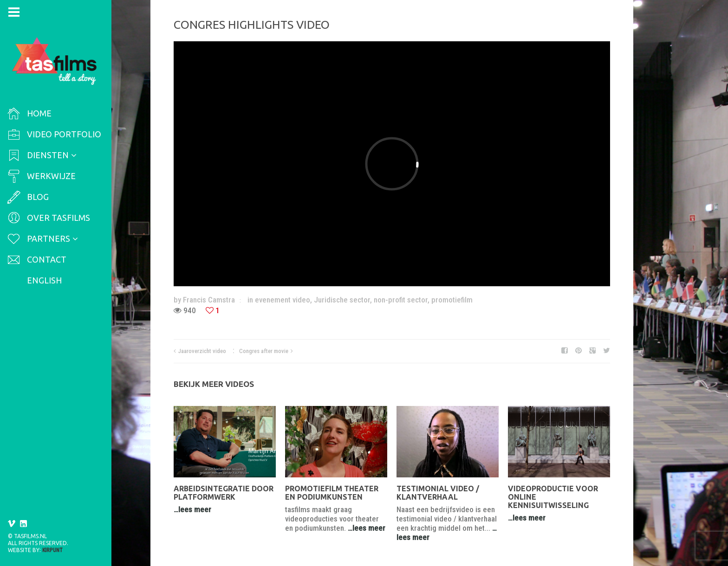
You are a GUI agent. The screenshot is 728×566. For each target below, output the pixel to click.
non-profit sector (401, 300)
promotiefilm (452, 300)
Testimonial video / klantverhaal (438, 493)
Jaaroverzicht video (202, 351)
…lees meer (192, 509)
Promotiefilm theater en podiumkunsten (332, 493)
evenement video (283, 300)
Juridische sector (342, 300)
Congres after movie (264, 351)
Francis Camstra (209, 300)
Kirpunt (52, 550)
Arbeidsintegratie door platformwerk (224, 493)
